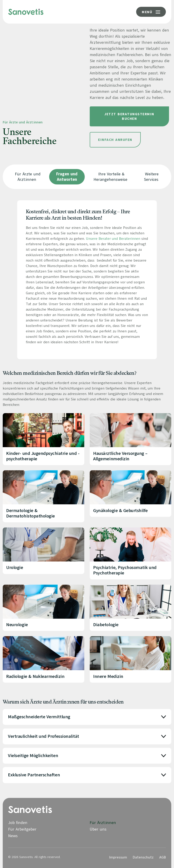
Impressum (118, 857)
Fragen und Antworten (67, 177)
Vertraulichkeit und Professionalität (43, 736)
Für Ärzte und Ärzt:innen (28, 177)
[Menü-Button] (151, 12)
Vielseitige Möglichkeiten (33, 756)
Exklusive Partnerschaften (34, 775)
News (13, 836)
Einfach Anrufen (115, 140)
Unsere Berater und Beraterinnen (113, 239)
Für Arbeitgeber (22, 829)
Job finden (18, 823)
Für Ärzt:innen (103, 823)
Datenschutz (143, 857)
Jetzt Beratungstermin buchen (129, 116)
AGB (163, 857)
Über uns (98, 829)
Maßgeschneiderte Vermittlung (39, 717)
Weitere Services (151, 177)
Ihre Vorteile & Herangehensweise (110, 177)
